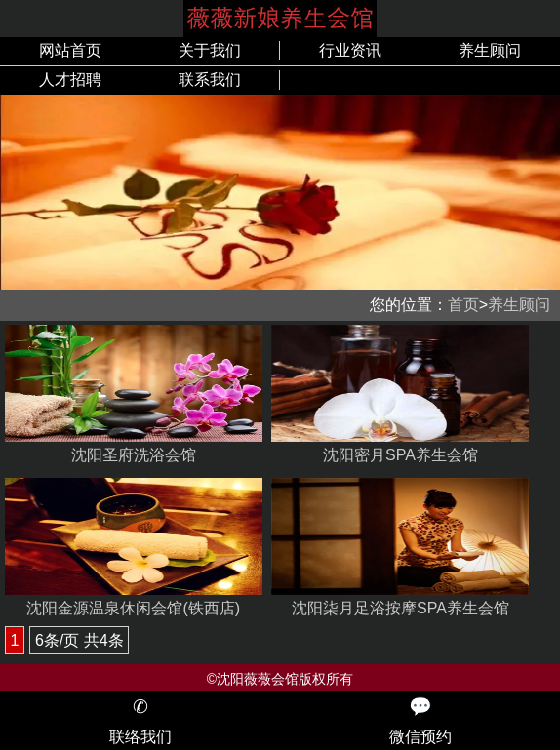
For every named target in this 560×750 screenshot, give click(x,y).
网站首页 (70, 50)
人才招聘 (70, 79)
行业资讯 (350, 50)
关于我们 (210, 50)
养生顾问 (490, 50)
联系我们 (210, 79)
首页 (463, 305)
